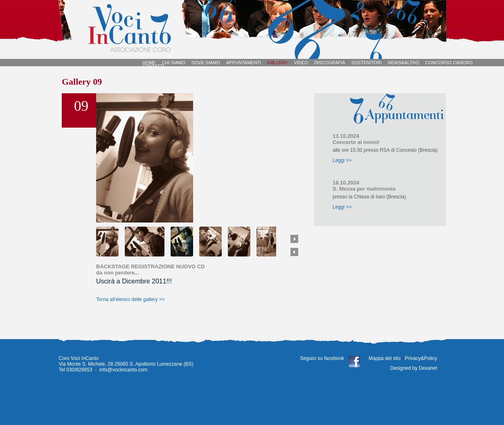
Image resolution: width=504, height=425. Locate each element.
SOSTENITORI (367, 63)
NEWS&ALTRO (403, 63)
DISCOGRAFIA (330, 63)
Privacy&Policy (420, 358)
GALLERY (278, 63)
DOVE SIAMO (206, 63)
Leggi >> (342, 160)
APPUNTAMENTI (244, 63)
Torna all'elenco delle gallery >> (130, 299)
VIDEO (301, 63)
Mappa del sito (385, 358)
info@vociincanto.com (124, 370)
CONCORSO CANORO (449, 63)
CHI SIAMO (174, 63)
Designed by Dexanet (414, 368)
